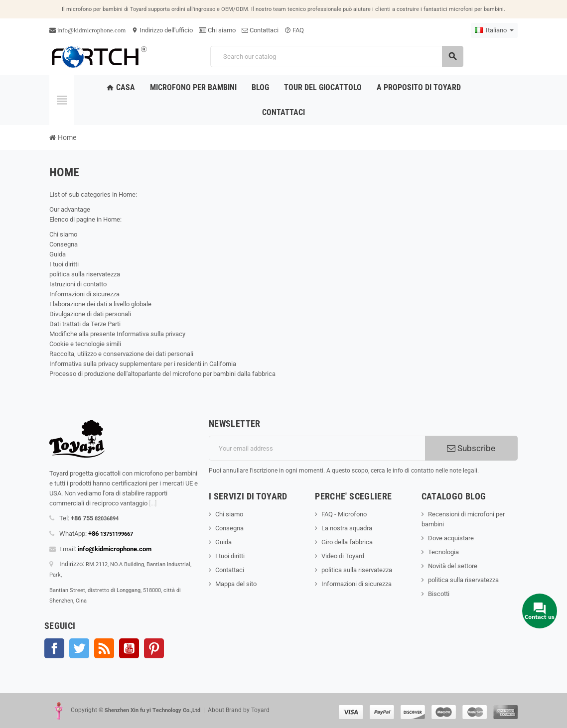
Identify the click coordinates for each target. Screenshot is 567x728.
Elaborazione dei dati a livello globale (100, 304)
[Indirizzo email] (317, 448)
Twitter (79, 648)
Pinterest (154, 648)
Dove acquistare (451, 538)
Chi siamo (217, 30)
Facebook (54, 648)
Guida (58, 254)
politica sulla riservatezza (85, 274)
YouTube (129, 648)
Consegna (64, 244)
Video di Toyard (343, 556)
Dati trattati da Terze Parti (85, 324)
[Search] (337, 57)
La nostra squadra (347, 528)
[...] (153, 503)
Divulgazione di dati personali (90, 314)
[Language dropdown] (494, 30)
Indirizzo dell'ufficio (162, 30)
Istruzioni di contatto (78, 284)
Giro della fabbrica (347, 542)
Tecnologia (443, 552)
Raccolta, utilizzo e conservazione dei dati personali (121, 354)
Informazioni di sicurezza (84, 294)
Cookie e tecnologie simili (85, 344)
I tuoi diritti (64, 264)
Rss (104, 648)
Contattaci (260, 30)
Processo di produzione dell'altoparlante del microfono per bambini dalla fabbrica (162, 374)
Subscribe (471, 448)
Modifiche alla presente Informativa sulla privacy (117, 334)
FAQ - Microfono (344, 514)
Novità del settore (453, 566)
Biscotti (439, 594)
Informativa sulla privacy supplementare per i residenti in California (143, 364)
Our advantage (70, 209)
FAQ (294, 30)
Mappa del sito (236, 584)
